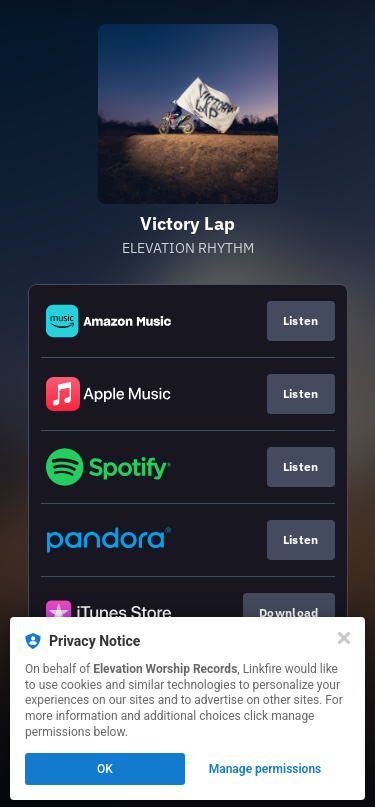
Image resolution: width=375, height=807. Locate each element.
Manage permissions (265, 769)
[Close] (344, 638)
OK (105, 769)
